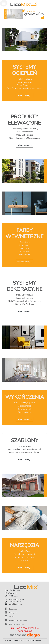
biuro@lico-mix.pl (15, 604)
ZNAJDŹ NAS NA (25, 635)
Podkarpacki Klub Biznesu (17, 620)
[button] (7, 14)
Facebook (11, 609)
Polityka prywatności (15, 624)
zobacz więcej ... (24, 95)
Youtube (10, 617)
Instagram (11, 613)
